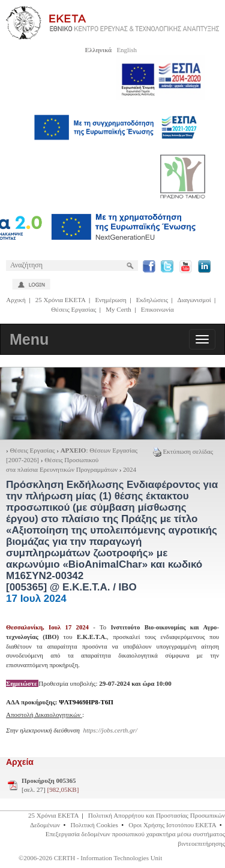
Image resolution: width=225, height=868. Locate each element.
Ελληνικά (98, 50)
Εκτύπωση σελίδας (183, 451)
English (127, 50)
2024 (130, 469)
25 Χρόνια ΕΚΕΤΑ (61, 300)
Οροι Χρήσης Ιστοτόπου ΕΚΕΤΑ (172, 825)
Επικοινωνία (157, 309)
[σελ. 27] (50, 785)
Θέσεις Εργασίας (73, 309)
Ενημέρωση (110, 300)
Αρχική (16, 300)
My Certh (118, 309)
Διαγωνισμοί (194, 300)
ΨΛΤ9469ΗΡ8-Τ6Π (86, 702)
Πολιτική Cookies (94, 825)
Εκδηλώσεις (152, 300)
